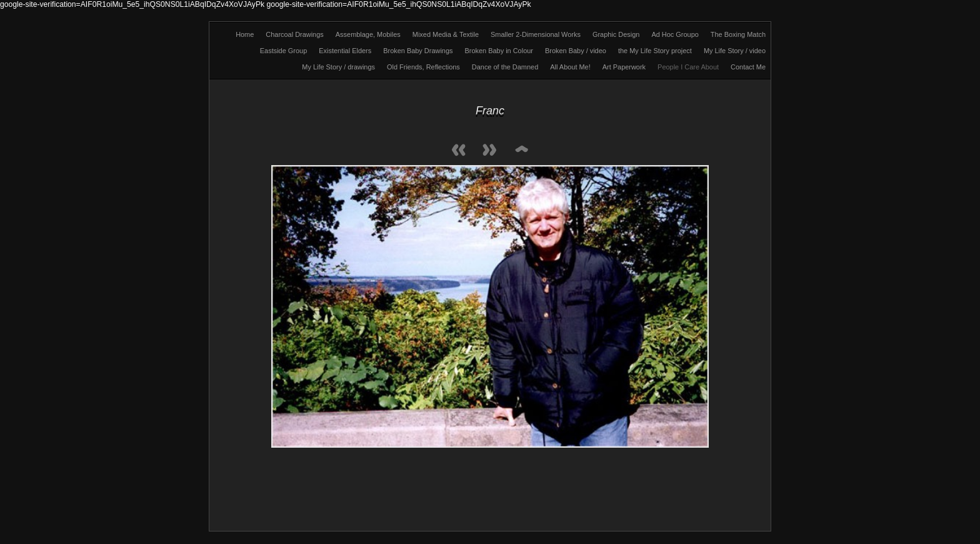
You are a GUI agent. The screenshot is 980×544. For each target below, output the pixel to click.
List (521, 151)
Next (490, 151)
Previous (459, 151)
